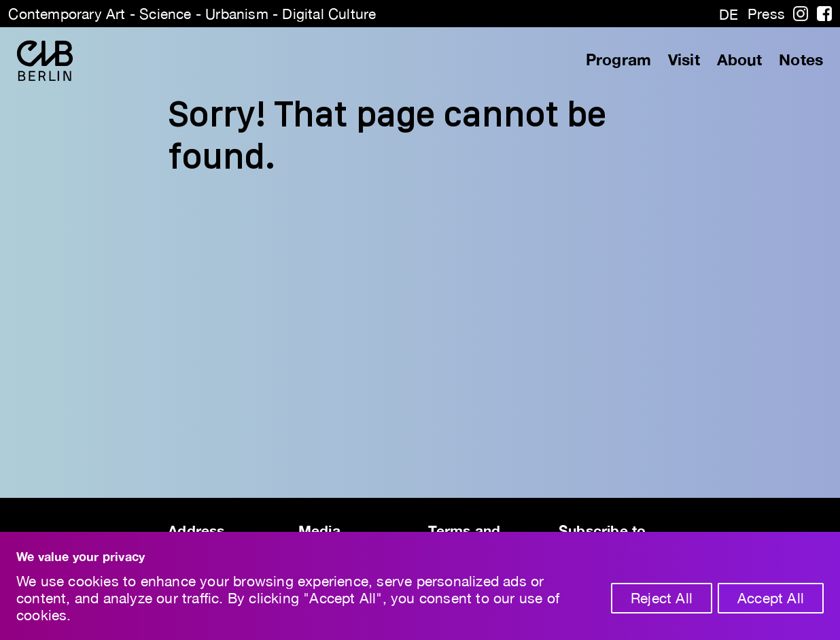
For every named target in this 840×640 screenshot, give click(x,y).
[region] (420, 586)
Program (618, 60)
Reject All (662, 598)
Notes (801, 60)
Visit (684, 60)
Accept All (771, 598)
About (740, 60)
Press (766, 14)
